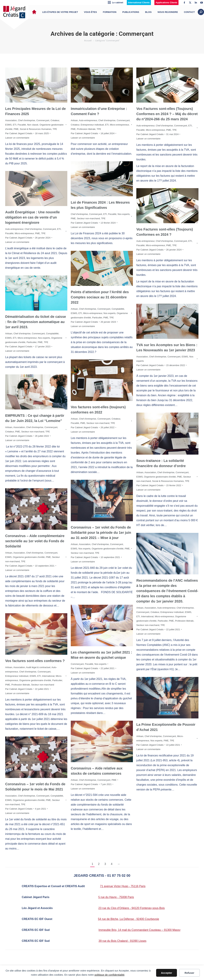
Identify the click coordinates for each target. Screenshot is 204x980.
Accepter (167, 973)
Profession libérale (86, 129)
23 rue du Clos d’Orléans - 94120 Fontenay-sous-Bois (131, 908)
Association (11, 120)
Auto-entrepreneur (88, 120)
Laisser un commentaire (17, 138)
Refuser (189, 973)
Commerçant (43, 120)
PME (16, 129)
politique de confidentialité (110, 975)
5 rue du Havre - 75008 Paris (116, 897)
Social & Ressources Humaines (36, 129)
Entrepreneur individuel (92, 125)
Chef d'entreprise (27, 120)
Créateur (55, 120)
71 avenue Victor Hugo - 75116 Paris (123, 886)
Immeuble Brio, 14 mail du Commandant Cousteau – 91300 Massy (139, 930)
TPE (55, 129)
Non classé (33, 125)
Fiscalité (22, 125)
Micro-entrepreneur (120, 125)
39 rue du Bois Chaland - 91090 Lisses (122, 941)
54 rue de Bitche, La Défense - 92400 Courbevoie (129, 919)
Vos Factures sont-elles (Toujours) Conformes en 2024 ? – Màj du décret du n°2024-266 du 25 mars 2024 (167, 114)
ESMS (8, 125)
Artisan (74, 120)
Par (19, 133)
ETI (15, 125)
